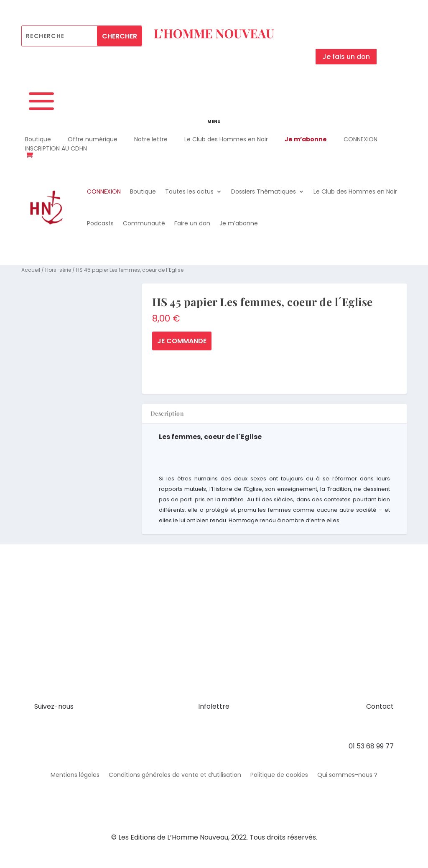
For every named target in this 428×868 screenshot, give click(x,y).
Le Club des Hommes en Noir (226, 139)
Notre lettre (151, 139)
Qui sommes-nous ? (347, 775)
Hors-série (58, 270)
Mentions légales (75, 775)
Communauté (144, 223)
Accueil (31, 270)
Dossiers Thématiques (264, 191)
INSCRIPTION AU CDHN (56, 148)
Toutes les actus (189, 191)
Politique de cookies (279, 775)
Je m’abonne (306, 139)
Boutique (38, 139)
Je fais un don (346, 57)
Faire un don (192, 223)
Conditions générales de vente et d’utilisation (175, 775)
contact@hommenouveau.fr (347, 726)
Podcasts (100, 223)
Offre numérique (93, 139)
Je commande (182, 341)
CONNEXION (360, 139)
